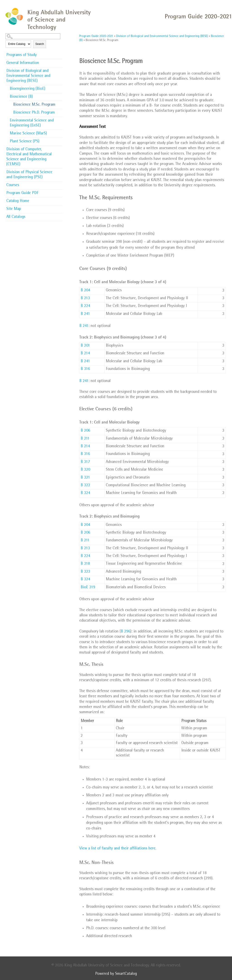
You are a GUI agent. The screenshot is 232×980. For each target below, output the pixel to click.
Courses (13, 185)
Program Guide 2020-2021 (96, 36)
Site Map (14, 209)
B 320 (85, 470)
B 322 (85, 486)
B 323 (85, 572)
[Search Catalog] (33, 36)
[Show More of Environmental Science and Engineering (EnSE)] (60, 119)
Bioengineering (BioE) (28, 89)
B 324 (85, 493)
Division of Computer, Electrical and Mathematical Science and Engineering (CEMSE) (29, 157)
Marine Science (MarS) (28, 134)
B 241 (85, 314)
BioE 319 (88, 588)
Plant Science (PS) (25, 142)
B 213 (85, 299)
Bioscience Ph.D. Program (34, 113)
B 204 (85, 291)
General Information (23, 63)
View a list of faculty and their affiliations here (117, 849)
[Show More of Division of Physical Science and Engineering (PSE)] (60, 171)
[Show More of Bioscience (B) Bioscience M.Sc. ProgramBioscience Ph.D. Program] (60, 97)
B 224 (85, 306)
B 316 (85, 369)
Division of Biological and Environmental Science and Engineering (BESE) (28, 76)
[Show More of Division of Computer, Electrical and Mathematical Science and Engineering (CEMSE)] (60, 148)
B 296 (126, 632)
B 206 (85, 431)
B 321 (85, 478)
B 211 (85, 439)
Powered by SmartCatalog (116, 974)
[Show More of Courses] (60, 184)
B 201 (85, 346)
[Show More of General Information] (60, 62)
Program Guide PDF (22, 193)
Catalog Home (18, 201)
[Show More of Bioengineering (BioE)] (60, 88)
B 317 (85, 462)
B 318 (85, 564)
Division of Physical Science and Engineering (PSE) (29, 175)
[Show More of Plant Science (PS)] (60, 140)
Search (40, 44)
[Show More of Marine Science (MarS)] (60, 132)
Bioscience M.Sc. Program (34, 105)
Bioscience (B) (21, 97)
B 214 (85, 354)
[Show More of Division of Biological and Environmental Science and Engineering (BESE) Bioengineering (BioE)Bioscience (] (60, 71)
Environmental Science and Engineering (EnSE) (32, 123)
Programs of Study (22, 55)
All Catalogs (16, 217)
